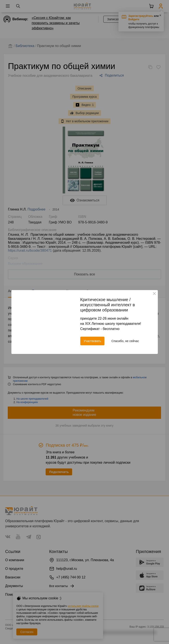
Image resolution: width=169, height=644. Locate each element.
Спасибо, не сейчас (125, 341)
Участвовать (92, 341)
